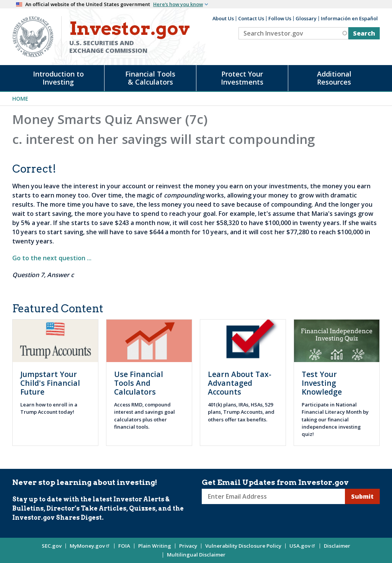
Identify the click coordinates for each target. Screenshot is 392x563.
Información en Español (349, 18)
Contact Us (251, 18)
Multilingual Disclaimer (196, 555)
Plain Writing (155, 546)
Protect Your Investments (242, 78)
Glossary (306, 18)
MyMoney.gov (90, 546)
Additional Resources (334, 78)
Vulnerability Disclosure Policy (243, 546)
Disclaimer (337, 546)
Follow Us (280, 18)
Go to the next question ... (52, 258)
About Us (223, 18)
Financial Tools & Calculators (150, 78)
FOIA (124, 546)
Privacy (188, 546)
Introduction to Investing (58, 78)
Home (20, 99)
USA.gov (303, 546)
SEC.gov (52, 546)
